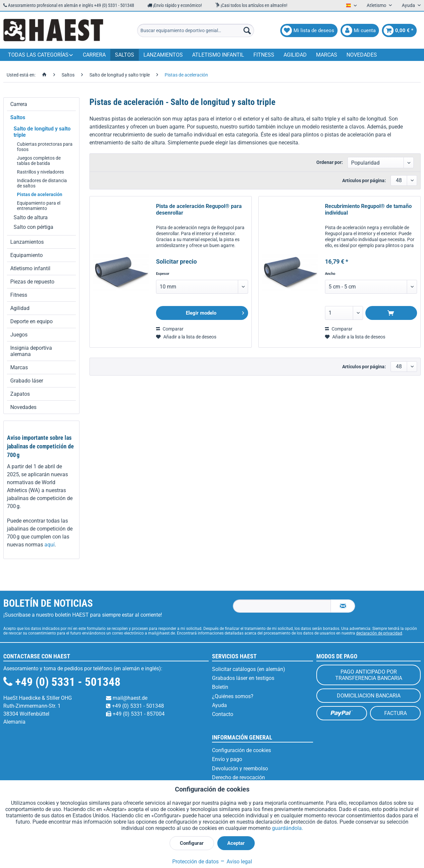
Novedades (23, 407)
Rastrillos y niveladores (40, 172)
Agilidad (20, 308)
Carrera (19, 104)
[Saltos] (125, 55)
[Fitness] (264, 55)
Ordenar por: (330, 162)
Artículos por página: (364, 180)
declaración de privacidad (379, 633)
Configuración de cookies (241, 750)
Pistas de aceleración (40, 194)
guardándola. (288, 828)
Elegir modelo (215, 312)
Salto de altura (31, 217)
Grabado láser (27, 381)
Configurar (192, 843)
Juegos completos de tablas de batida (39, 161)
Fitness (19, 295)
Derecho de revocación (238, 777)
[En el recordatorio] (186, 337)
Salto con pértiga (33, 227)
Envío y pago (227, 759)
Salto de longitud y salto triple (42, 132)
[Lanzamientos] (163, 55)
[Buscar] (247, 30)
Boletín (220, 687)
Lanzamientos (27, 242)
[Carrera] (94, 55)
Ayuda (219, 705)
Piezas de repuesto (32, 282)
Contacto (223, 714)
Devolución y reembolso (240, 768)
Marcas (19, 367)
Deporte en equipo (31, 321)
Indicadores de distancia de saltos (42, 183)
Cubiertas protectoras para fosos (45, 147)
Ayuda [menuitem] (409, 5)
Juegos (19, 335)
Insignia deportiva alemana (31, 351)
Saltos (18, 117)
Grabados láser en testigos (243, 678)
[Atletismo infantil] (218, 55)
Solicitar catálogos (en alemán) (249, 669)
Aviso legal (236, 862)
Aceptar (236, 843)
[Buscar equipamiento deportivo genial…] (196, 30)
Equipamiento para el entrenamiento (39, 206)
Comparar (170, 329)
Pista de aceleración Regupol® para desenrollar (199, 209)
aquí (50, 545)
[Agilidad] (295, 55)
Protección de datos (195, 862)
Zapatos (20, 394)
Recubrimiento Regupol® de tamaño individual (368, 209)
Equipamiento (26, 255)
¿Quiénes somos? (233, 696)
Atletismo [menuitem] (377, 5)
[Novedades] (362, 55)
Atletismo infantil (30, 268)
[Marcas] (327, 55)
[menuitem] (196, 30)
